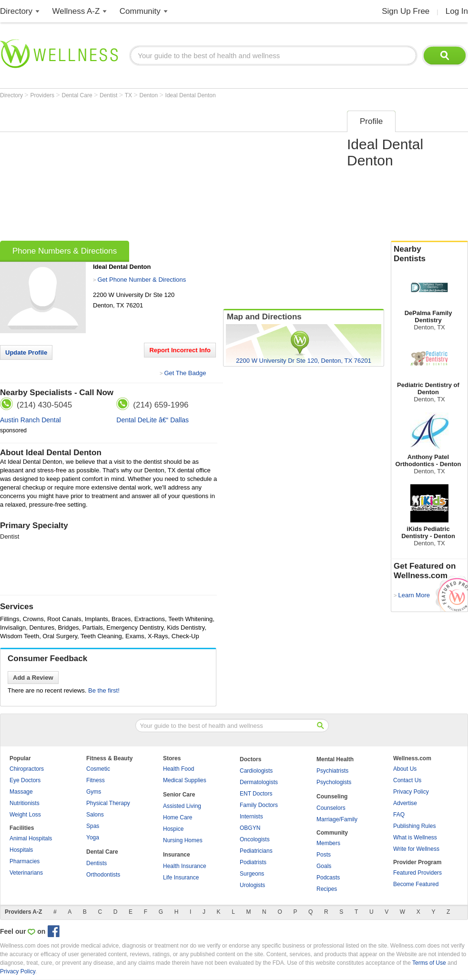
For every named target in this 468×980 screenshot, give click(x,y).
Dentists (97, 863)
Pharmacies (25, 861)
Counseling (332, 796)
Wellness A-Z (76, 11)
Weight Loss (25, 815)
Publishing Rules (414, 826)
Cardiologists (256, 771)
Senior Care (179, 795)
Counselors (331, 808)
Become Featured (416, 884)
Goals (324, 866)
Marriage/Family (337, 819)
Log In (457, 11)
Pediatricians (256, 851)
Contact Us (407, 780)
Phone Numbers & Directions (65, 251)
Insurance (177, 855)
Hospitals (21, 850)
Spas (93, 826)
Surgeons (252, 874)
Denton (150, 95)
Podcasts (328, 878)
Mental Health (335, 759)
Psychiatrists (332, 771)
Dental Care (78, 95)
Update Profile (26, 352)
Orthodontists (103, 875)
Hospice (173, 829)
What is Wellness (415, 837)
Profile (371, 121)
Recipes (327, 889)
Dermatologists (259, 782)
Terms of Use (429, 963)
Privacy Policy (411, 792)
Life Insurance (181, 878)
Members (328, 843)
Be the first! (104, 690)
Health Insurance (185, 866)
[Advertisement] (152, 173)
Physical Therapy (108, 803)
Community (140, 11)
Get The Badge (185, 373)
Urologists (252, 885)
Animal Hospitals (31, 838)
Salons (95, 815)
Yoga (93, 837)
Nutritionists (25, 803)
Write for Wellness (416, 849)
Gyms (94, 792)
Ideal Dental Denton (191, 95)
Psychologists (334, 782)
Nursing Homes (183, 840)
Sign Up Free (406, 11)
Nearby (429, 254)
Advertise (405, 803)
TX (129, 95)
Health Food (178, 769)
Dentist (109, 95)
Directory (16, 11)
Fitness (96, 780)
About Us (405, 769)
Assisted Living (182, 806)
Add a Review (33, 678)
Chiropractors (27, 769)
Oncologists (255, 839)
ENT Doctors (256, 794)
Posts (324, 855)
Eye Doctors (25, 780)
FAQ (399, 815)
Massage (21, 792)
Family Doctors (259, 805)
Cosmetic (98, 769)
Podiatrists (253, 862)
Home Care (178, 817)
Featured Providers (417, 873)
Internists (251, 817)
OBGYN (250, 828)
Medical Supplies (185, 780)
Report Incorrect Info (180, 350)
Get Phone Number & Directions (142, 280)
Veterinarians (26, 873)
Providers (43, 95)
